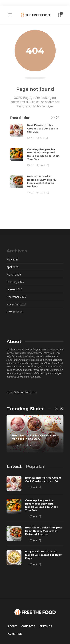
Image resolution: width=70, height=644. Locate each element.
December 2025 (16, 297)
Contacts (28, 626)
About (12, 626)
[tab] (14, 466)
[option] (35, 159)
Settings (46, 626)
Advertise (15, 634)
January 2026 (14, 289)
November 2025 (16, 304)
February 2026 (15, 282)
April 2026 (13, 267)
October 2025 (15, 312)
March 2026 (14, 274)
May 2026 (13, 259)
